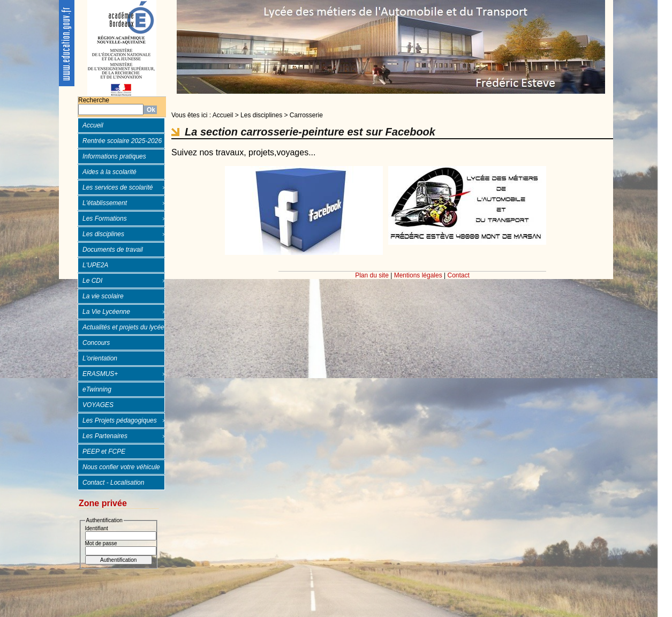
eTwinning (97, 389)
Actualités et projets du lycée (123, 327)
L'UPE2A (95, 265)
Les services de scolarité (118, 187)
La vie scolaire (103, 296)
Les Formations (105, 219)
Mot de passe (101, 543)
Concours (96, 343)
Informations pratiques (114, 156)
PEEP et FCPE (104, 452)
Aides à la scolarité (110, 172)
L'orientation (100, 358)
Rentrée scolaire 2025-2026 (122, 141)
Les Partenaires (105, 436)
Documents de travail (113, 250)
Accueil (93, 125)
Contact (459, 275)
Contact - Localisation (113, 483)
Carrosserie (306, 115)
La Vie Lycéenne (106, 312)
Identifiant (97, 528)
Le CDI (92, 281)
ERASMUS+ (100, 374)
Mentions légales (418, 275)
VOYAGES (98, 405)
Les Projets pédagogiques (120, 420)
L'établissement (105, 203)
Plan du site (372, 275)
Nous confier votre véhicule (121, 467)
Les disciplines (103, 234)
